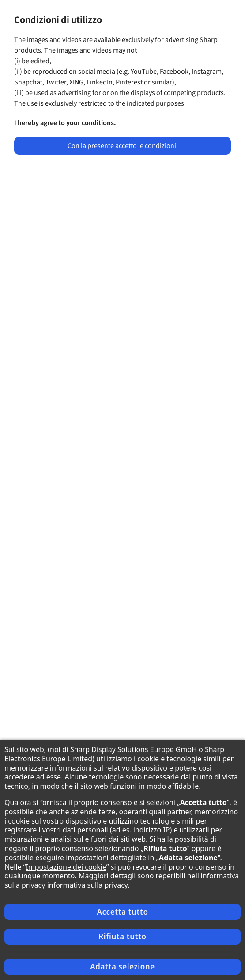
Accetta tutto (122, 912)
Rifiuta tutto (122, 936)
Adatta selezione (122, 967)
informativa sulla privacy (88, 885)
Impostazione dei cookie (66, 867)
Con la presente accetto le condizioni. (123, 146)
